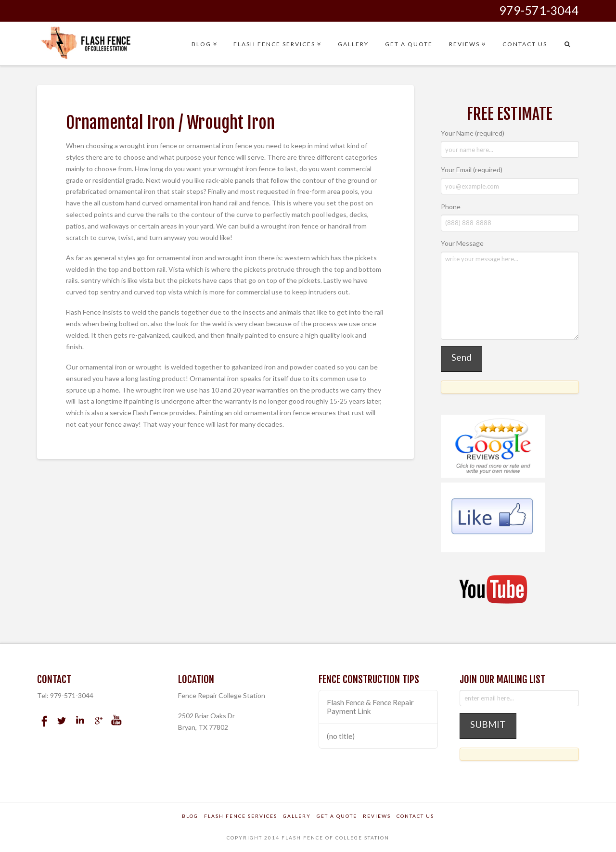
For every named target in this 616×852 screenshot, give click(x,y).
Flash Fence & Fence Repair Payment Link (370, 707)
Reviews (377, 816)
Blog (190, 816)
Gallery (297, 816)
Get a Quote (337, 816)
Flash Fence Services (241, 816)
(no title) (341, 736)
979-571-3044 (539, 10)
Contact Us (415, 816)
